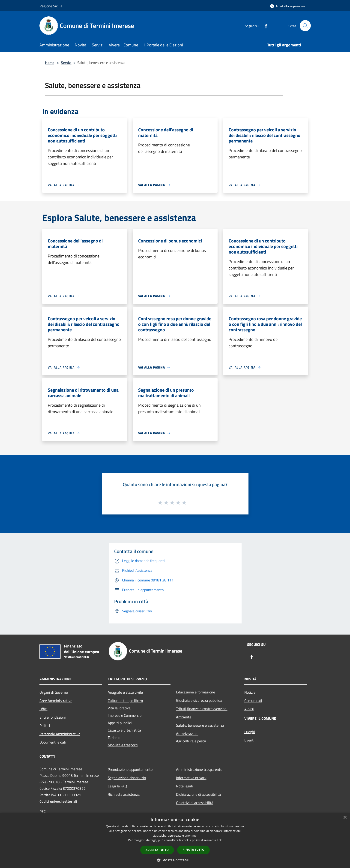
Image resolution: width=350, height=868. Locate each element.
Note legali (184, 786)
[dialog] (175, 840)
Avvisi (249, 709)
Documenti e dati (53, 742)
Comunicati (253, 701)
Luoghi (250, 732)
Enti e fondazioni (53, 717)
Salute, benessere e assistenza (200, 725)
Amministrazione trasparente (199, 769)
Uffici (43, 709)
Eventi (249, 740)
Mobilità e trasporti (123, 745)
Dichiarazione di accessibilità (198, 794)
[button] (175, 860)
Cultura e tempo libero (125, 701)
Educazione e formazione (196, 692)
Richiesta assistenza (124, 794)
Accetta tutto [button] (157, 850)
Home (50, 63)
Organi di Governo (54, 692)
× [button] (345, 818)
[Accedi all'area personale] (287, 6)
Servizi (66, 63)
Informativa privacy (191, 778)
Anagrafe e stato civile (125, 692)
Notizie (250, 692)
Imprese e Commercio (125, 715)
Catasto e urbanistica (124, 730)
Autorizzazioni (187, 734)
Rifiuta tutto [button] (193, 850)
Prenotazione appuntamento (130, 769)
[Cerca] (305, 26)
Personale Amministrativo (60, 734)
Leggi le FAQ (117, 786)
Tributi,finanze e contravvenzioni (202, 709)
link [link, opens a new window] (219, 840)
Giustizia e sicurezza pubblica (199, 700)
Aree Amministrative (56, 701)
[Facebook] (264, 26)
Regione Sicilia (51, 6)
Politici (45, 726)
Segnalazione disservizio (127, 778)
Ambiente (184, 717)
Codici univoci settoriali (58, 801)
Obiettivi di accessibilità (195, 803)
